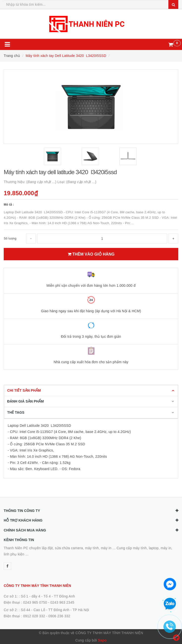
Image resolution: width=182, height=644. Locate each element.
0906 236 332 (59, 616)
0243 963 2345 (62, 602)
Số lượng (10, 239)
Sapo (102, 640)
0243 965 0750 (35, 602)
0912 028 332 (34, 616)
